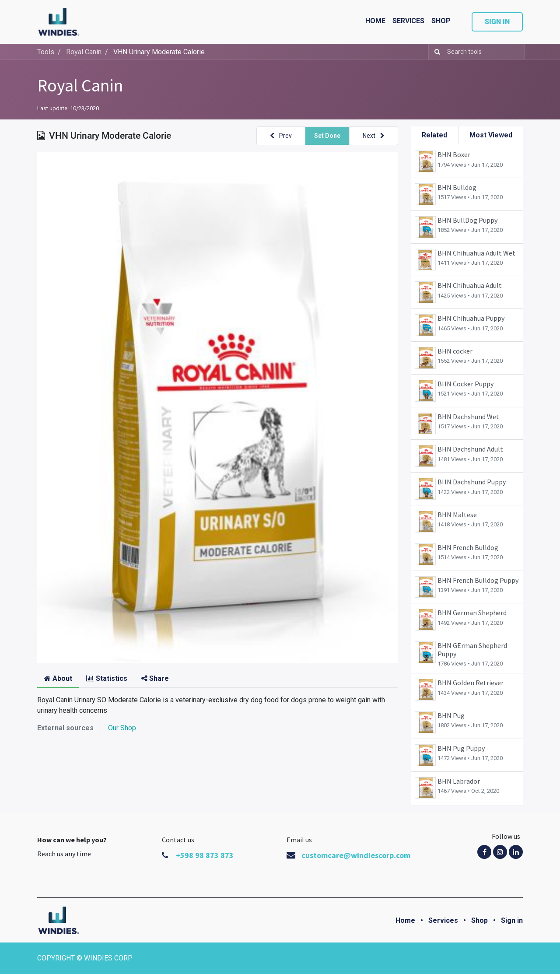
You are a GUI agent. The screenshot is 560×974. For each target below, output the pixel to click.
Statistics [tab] (107, 678)
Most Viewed (491, 135)
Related (434, 135)
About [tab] (58, 678)
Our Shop (122, 728)
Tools (46, 52)
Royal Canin (80, 85)
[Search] (436, 52)
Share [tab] (155, 678)
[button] (281, 136)
